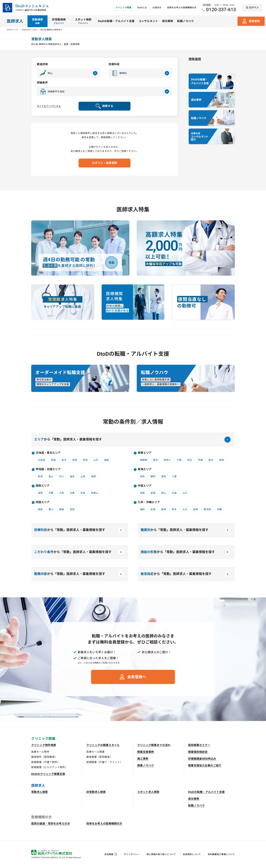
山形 (96, 460)
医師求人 (15, 21)
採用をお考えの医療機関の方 (182, 8)
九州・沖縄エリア (149, 502)
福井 (72, 476)
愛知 (164, 476)
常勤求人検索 (40, 792)
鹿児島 (207, 509)
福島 (107, 460)
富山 (51, 476)
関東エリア (145, 453)
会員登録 (254, 21)
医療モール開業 (95, 752)
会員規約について (192, 854)
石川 (62, 476)
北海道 (42, 460)
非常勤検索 (59, 21)
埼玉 (190, 460)
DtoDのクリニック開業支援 (48, 774)
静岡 (153, 476)
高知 (72, 509)
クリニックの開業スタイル (103, 745)
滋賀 (40, 493)
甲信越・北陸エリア (48, 469)
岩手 (64, 460)
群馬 (222, 460)
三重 (174, 476)
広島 (174, 493)
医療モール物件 (40, 752)
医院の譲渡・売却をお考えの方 (51, 824)
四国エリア (43, 502)
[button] (69, 73)
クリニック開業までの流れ (154, 745)
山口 (185, 493)
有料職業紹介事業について (221, 854)
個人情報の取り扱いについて (161, 854)
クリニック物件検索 (44, 745)
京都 (51, 493)
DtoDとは (142, 8)
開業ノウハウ (146, 766)
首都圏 (144, 460)
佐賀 (153, 509)
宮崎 (196, 509)
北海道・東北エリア (48, 453)
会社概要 (109, 854)
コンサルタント (148, 21)
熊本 (174, 509)
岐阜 (142, 476)
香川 (51, 509)
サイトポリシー (132, 854)
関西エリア (43, 486)
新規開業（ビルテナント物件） (49, 767)
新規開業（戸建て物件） (46, 762)
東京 (155, 460)
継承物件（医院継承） (44, 757)
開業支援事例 (146, 752)
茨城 (200, 460)
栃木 (211, 460)
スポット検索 (83, 21)
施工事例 (143, 759)
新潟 (40, 476)
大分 (185, 509)
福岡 (142, 509)
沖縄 (219, 509)
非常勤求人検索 (96, 792)
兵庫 (72, 493)
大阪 (62, 493)
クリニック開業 (123, 8)
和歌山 (95, 493)
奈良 (83, 493)
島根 (153, 493)
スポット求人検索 (148, 792)
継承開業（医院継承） (99, 757)
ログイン (254, 7)
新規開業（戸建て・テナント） (104, 762)
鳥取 (142, 493)
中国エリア (145, 486)
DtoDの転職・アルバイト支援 (116, 21)
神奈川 (167, 460)
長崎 (164, 509)
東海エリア (145, 469)
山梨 (83, 476)
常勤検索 (37, 21)
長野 (94, 476)
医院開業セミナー (199, 745)
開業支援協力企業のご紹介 (205, 766)
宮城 (75, 460)
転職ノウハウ (185, 21)
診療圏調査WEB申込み (202, 759)
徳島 (40, 509)
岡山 (164, 493)
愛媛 (62, 509)
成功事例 (168, 21)
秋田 (85, 460)
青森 (54, 460)
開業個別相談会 (198, 752)
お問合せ (157, 8)
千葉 (179, 460)
